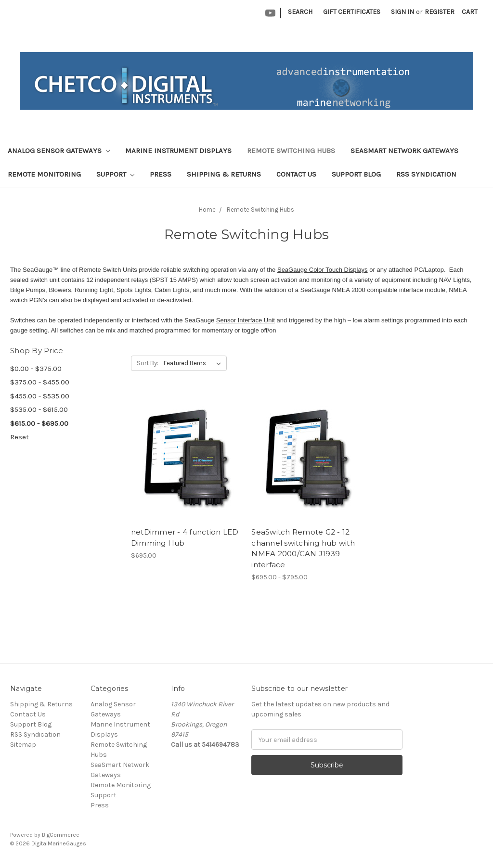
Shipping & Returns (224, 174)
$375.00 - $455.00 (40, 382)
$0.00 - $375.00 (36, 369)
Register (440, 12)
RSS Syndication (426, 174)
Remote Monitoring (44, 174)
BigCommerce (61, 835)
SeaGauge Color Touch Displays (323, 270)
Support (115, 174)
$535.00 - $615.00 (39, 409)
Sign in (402, 12)
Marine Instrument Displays (178, 151)
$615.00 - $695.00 (39, 423)
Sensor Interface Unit (246, 320)
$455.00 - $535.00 (40, 396)
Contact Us (296, 174)
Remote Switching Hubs (291, 151)
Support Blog (356, 174)
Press (161, 174)
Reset (19, 437)
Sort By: (148, 363)
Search (300, 12)
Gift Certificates (352, 12)
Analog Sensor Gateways (59, 151)
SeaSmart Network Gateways (404, 151)
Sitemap (23, 745)
